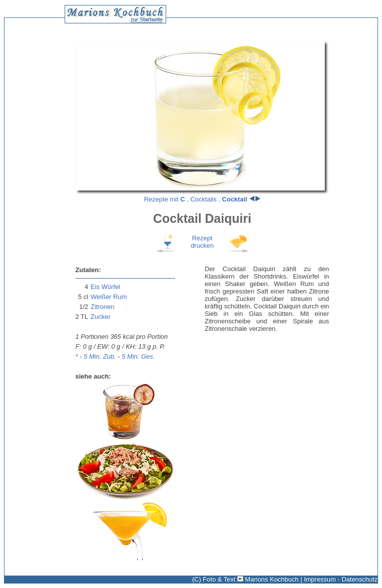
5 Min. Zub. (100, 356)
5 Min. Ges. (138, 356)
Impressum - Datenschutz (341, 579)
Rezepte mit (164, 199)
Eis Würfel (105, 287)
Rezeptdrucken (202, 242)
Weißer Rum (109, 297)
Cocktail (235, 199)
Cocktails (204, 199)
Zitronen (102, 307)
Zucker (100, 317)
